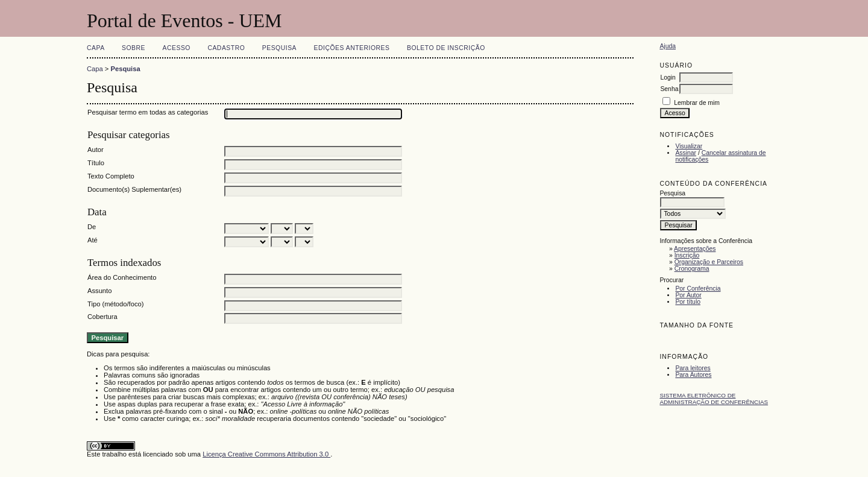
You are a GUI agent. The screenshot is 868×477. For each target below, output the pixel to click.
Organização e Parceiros (709, 262)
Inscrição (687, 255)
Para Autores (693, 375)
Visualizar (689, 146)
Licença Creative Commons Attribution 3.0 (266, 454)
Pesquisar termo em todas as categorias (148, 112)
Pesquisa (279, 48)
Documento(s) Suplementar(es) (134, 189)
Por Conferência (698, 289)
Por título (688, 302)
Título (96, 163)
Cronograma (692, 269)
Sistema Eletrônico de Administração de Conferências (714, 399)
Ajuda (668, 46)
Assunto (99, 291)
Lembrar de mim (697, 103)
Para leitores (693, 368)
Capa (96, 48)
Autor (96, 150)
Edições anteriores (352, 48)
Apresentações (695, 249)
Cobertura (102, 317)
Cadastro (226, 48)
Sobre (134, 48)
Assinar (686, 153)
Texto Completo (111, 176)
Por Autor (688, 295)
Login (668, 77)
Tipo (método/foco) (115, 304)
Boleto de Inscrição (446, 48)
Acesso (177, 48)
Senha (669, 89)
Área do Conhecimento (122, 277)
